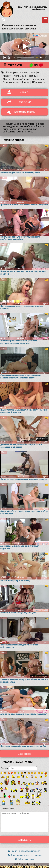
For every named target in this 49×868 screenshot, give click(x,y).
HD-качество (39, 85)
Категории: (12, 75)
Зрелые (24, 75)
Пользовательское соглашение (25, 858)
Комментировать (25, 114)
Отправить (24, 842)
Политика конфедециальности (24, 854)
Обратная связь (24, 862)
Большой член (21, 82)
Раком (26, 85)
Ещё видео (24, 756)
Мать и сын (20, 79)
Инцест (7, 79)
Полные (33, 79)
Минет (6, 82)
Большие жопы (11, 85)
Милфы (35, 75)
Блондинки (38, 82)
